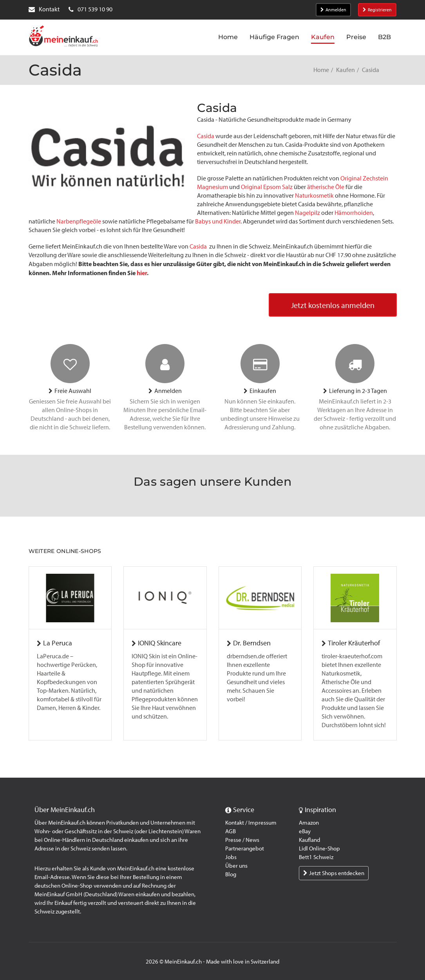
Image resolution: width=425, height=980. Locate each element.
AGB (231, 831)
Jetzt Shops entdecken (334, 873)
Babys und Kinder (218, 221)
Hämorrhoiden (354, 213)
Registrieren (377, 10)
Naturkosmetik (314, 195)
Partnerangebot (245, 848)
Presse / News (242, 840)
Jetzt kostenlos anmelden (333, 305)
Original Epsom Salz (267, 187)
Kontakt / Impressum (251, 823)
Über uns (236, 866)
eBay (305, 831)
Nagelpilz (307, 213)
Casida (206, 136)
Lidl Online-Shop (319, 848)
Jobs (231, 857)
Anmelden (333, 10)
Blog (231, 874)
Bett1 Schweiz (316, 857)
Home (321, 70)
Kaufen (345, 70)
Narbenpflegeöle (79, 221)
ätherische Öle (326, 187)
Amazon (309, 823)
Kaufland (309, 840)
